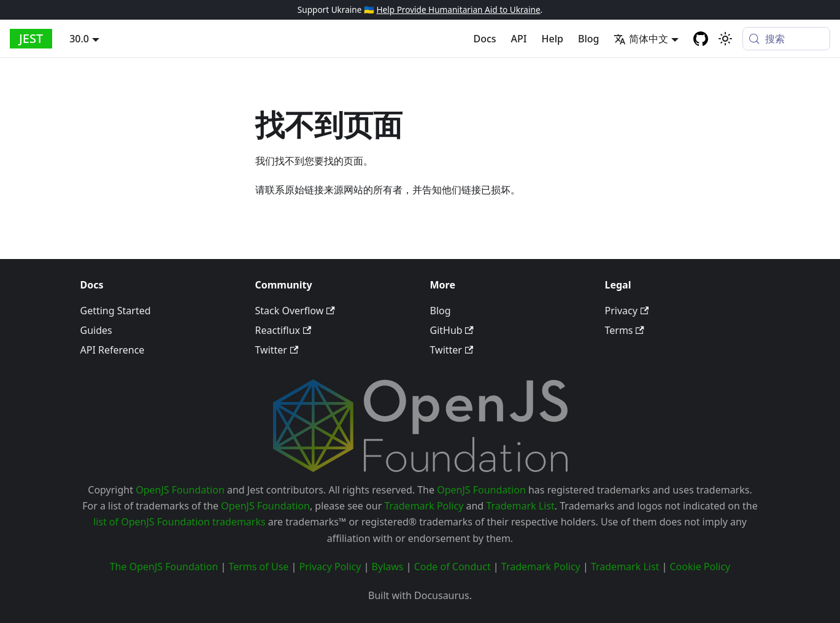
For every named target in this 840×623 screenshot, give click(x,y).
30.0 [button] (79, 39)
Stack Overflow (295, 311)
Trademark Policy (424, 506)
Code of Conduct (453, 567)
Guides (96, 330)
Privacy (627, 311)
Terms (625, 330)
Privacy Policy (330, 567)
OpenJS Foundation (180, 490)
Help (553, 39)
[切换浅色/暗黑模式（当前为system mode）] (725, 39)
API (519, 39)
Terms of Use (258, 567)
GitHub (452, 330)
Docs (485, 39)
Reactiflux (283, 330)
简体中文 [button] (641, 39)
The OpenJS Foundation (164, 567)
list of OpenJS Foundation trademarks (179, 522)
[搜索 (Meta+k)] (786, 39)
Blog (588, 39)
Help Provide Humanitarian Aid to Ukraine (458, 10)
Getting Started (116, 311)
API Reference (113, 350)
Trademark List (520, 506)
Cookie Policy (700, 567)
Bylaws (388, 567)
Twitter (277, 350)
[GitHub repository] (701, 39)
